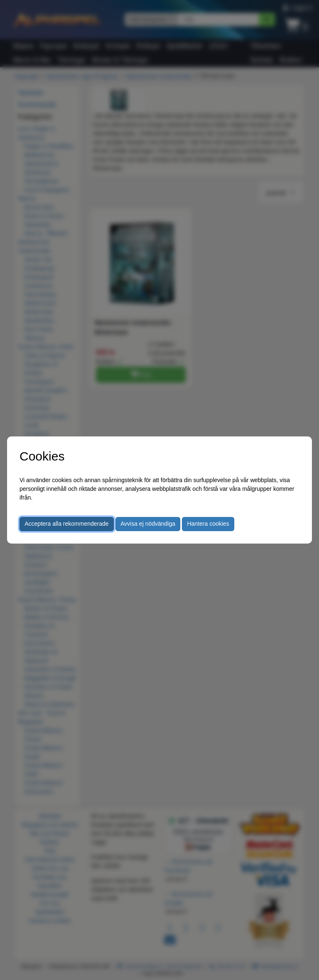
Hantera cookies (208, 524)
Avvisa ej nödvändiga (148, 524)
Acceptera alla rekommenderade (66, 524)
